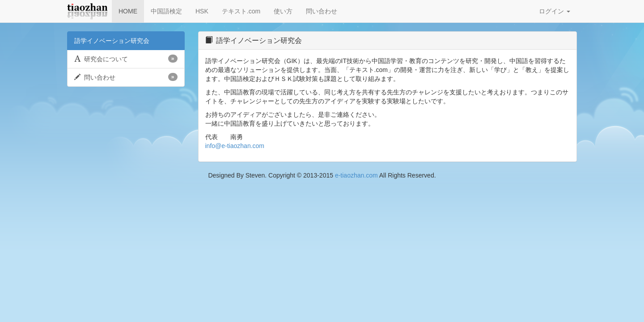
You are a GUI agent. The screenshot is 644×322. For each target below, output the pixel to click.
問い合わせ (322, 11)
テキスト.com (241, 11)
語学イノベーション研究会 (112, 41)
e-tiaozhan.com (356, 175)
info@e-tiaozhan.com (235, 146)
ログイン (555, 11)
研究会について (126, 59)
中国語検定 (166, 11)
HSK (202, 11)
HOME (128, 11)
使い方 (283, 11)
